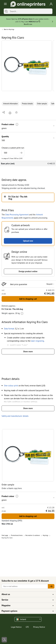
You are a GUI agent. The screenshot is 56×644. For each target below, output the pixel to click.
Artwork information (10, 104)
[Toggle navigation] (5, 4)
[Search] (6, 11)
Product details (27, 104)
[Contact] (4, 640)
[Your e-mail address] (25, 586)
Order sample (42, 104)
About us (26, 594)
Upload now (28, 241)
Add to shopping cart (28, 299)
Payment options (26, 611)
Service (26, 600)
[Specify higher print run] (21, 153)
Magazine (26, 605)
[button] (27, 66)
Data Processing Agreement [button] (17, 215)
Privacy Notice (39, 627)
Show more (28, 351)
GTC (27, 627)
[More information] (17, 124)
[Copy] (39, 22)
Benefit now (28, 24)
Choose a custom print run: (13, 151)
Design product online (28, 271)
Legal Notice (16, 627)
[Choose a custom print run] (13, 153)
